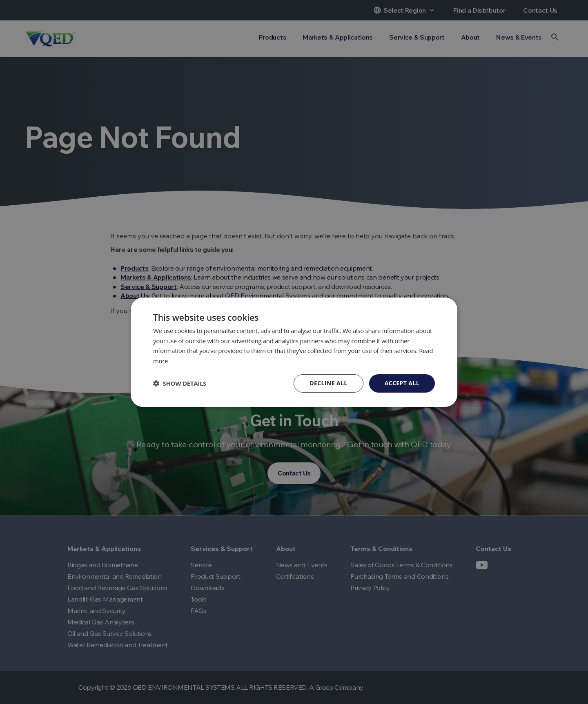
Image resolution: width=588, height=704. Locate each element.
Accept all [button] (402, 383)
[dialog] (294, 352)
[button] (180, 383)
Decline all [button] (328, 383)
